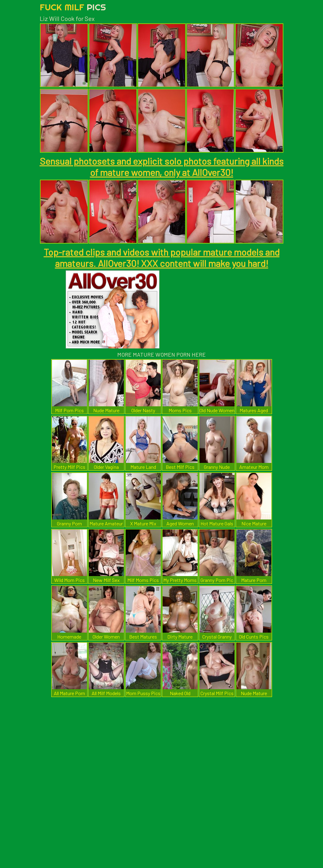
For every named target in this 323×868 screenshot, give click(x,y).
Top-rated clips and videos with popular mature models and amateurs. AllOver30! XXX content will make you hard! (162, 258)
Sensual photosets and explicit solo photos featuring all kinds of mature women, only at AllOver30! (162, 167)
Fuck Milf (73, 7)
